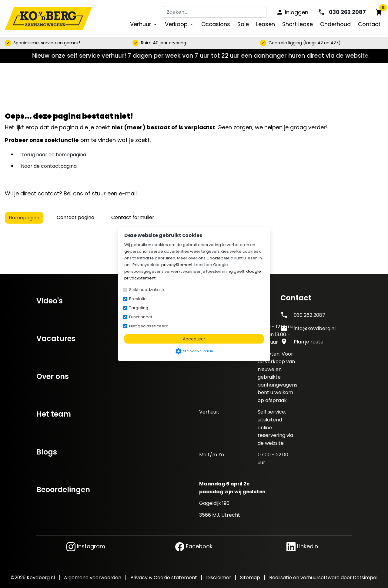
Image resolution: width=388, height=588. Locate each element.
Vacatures (56, 338)
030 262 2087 (309, 315)
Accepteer (194, 339)
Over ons (53, 376)
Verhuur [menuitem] (144, 24)
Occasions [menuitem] (216, 24)
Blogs (47, 452)
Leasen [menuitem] (266, 24)
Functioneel (140, 317)
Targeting (139, 308)
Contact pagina (75, 217)
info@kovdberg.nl (315, 328)
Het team (54, 414)
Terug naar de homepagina (54, 155)
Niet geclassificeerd (149, 326)
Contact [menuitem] (369, 24)
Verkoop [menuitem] (179, 24)
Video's (50, 301)
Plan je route (309, 342)
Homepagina (24, 218)
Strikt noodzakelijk (147, 290)
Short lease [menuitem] (298, 24)
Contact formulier (133, 217)
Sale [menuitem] (243, 24)
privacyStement (177, 265)
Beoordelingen (63, 490)
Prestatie (138, 299)
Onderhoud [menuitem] (335, 24)
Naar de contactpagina (49, 166)
